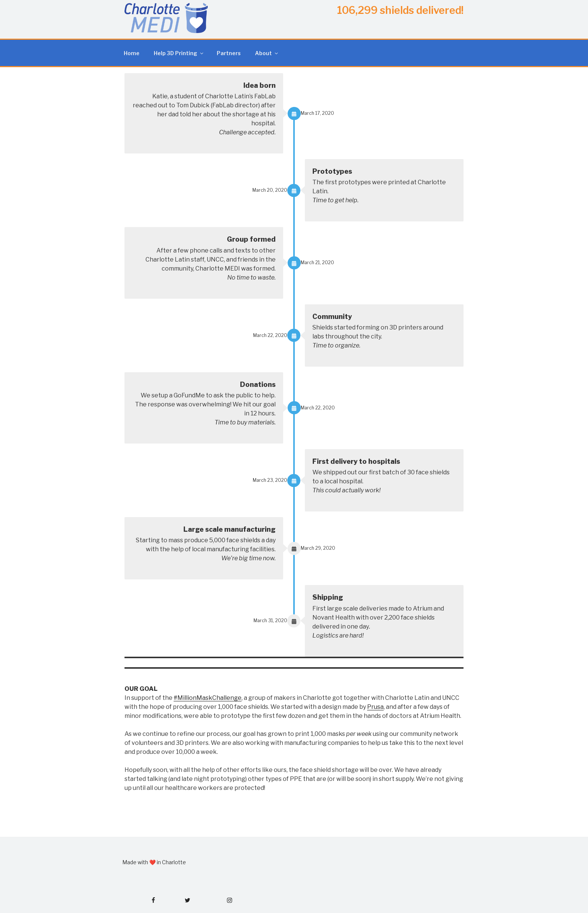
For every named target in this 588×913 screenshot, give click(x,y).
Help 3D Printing (179, 53)
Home (132, 53)
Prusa (375, 707)
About (267, 53)
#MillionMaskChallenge (208, 698)
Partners (229, 53)
